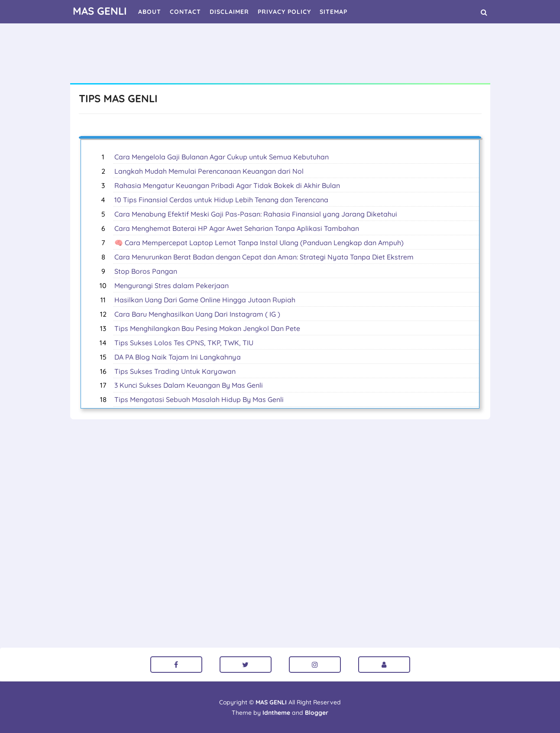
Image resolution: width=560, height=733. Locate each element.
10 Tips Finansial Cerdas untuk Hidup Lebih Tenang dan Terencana (221, 200)
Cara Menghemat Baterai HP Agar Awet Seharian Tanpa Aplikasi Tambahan (237, 228)
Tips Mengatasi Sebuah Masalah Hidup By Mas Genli (199, 399)
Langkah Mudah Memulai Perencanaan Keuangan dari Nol (209, 171)
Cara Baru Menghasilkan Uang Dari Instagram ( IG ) (197, 314)
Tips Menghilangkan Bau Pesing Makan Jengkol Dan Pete (207, 328)
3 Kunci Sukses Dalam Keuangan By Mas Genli (189, 385)
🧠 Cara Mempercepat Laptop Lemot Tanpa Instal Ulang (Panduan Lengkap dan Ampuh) (259, 243)
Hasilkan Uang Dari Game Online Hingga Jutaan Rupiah (205, 300)
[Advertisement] (280, 54)
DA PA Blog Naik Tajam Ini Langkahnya (178, 357)
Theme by (261, 713)
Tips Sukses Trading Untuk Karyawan (175, 371)
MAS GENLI (271, 702)
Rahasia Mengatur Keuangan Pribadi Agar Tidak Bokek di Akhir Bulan (227, 185)
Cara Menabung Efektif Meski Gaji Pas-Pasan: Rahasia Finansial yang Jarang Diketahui (256, 214)
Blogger (317, 713)
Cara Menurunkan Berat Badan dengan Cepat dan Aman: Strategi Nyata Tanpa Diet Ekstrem (264, 257)
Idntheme (276, 713)
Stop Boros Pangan (146, 271)
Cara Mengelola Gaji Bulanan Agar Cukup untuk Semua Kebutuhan (222, 157)
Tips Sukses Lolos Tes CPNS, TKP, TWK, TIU (184, 343)
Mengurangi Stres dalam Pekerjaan (172, 285)
